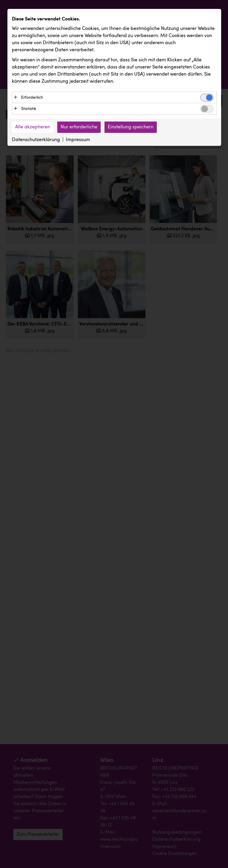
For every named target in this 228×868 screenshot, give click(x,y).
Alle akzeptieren (33, 127)
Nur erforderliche (79, 127)
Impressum (78, 140)
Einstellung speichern (131, 127)
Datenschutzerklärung (36, 140)
